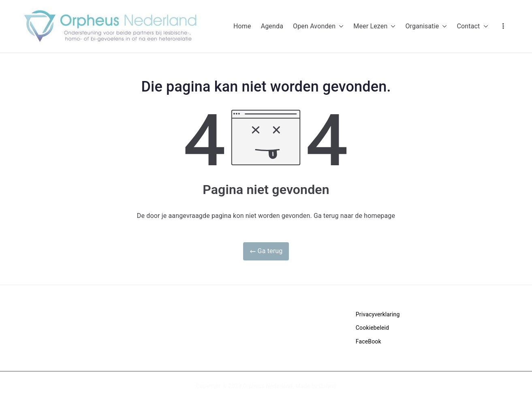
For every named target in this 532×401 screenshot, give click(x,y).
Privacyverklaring (378, 314)
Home (242, 26)
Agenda (272, 26)
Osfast (327, 386)
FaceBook (369, 341)
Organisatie (426, 27)
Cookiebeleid (372, 328)
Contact (472, 27)
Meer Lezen (374, 27)
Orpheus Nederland (268, 386)
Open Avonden (318, 27)
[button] (340, 27)
